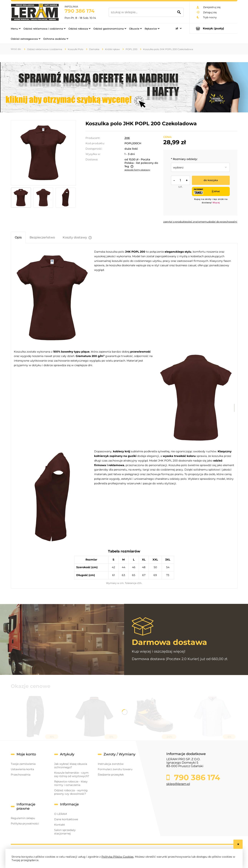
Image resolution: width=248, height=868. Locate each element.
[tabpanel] (124, 418)
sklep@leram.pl (178, 784)
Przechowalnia (21, 775)
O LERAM (61, 814)
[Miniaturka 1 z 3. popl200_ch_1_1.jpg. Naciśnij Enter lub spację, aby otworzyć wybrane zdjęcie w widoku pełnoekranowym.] (21, 198)
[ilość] (180, 180)
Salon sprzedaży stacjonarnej (65, 832)
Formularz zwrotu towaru (115, 769)
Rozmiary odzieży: (184, 159)
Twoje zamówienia (23, 764)
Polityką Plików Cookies (117, 857)
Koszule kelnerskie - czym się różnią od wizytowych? (72, 774)
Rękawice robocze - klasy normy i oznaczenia (71, 783)
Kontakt (60, 825)
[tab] (18, 237)
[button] (174, 222)
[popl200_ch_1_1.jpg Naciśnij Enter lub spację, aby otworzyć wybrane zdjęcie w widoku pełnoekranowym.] (43, 153)
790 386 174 (80, 11)
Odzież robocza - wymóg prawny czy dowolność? (71, 792)
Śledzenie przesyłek (111, 775)
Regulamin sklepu (23, 818)
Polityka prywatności (25, 823)
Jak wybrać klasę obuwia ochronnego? (71, 766)
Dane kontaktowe (66, 819)
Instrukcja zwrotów (111, 764)
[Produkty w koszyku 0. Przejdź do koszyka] (214, 28)
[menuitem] (16, 28)
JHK (127, 138)
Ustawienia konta (22, 769)
